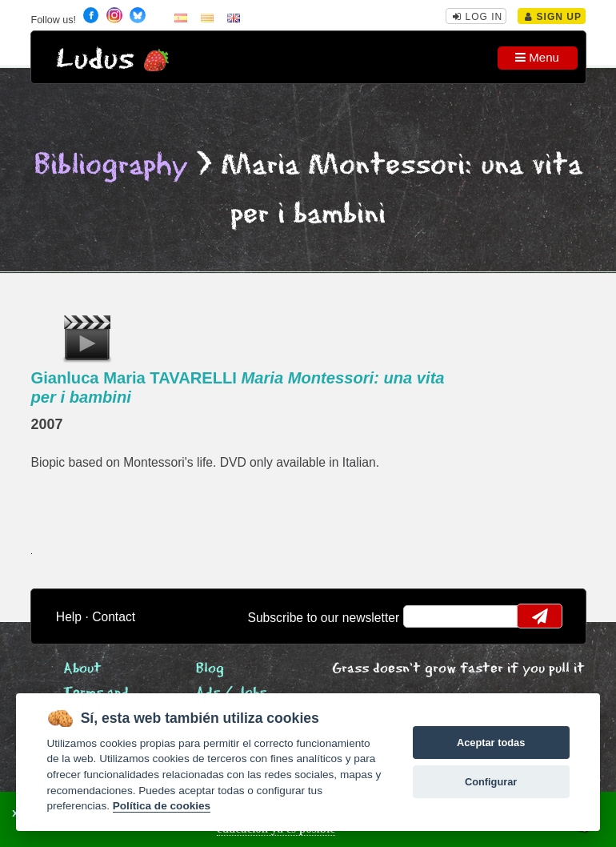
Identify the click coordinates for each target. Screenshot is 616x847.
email (425, 616)
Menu (537, 57)
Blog (210, 669)
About (82, 669)
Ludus (95, 60)
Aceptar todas (491, 743)
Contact (114, 617)
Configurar (491, 782)
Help (69, 617)
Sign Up (553, 17)
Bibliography (111, 165)
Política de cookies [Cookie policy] (162, 806)
